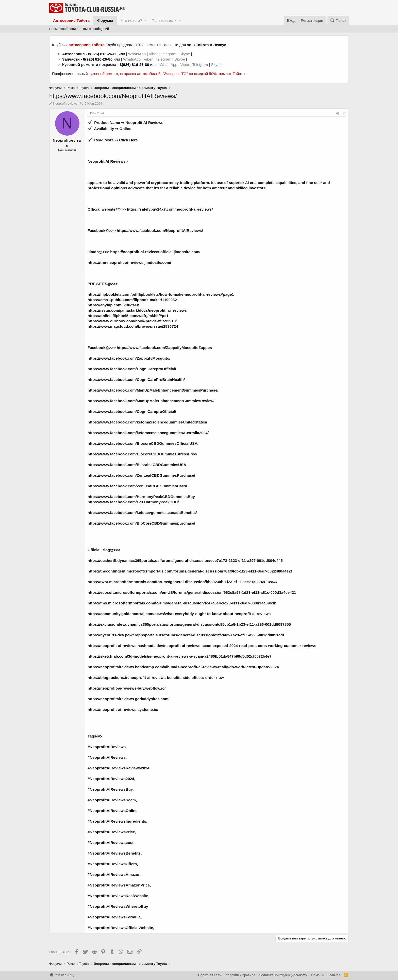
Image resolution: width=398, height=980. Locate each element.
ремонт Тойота (232, 74)
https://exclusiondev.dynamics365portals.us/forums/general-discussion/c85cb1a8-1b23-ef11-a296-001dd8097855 (189, 624)
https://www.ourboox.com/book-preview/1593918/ (132, 321)
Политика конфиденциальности (283, 975)
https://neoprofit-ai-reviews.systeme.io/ (123, 709)
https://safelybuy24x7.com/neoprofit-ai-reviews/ (170, 209)
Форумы (105, 20)
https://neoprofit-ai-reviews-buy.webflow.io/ (127, 688)
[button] (145, 20)
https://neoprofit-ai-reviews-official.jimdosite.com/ (155, 252)
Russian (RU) (62, 975)
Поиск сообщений (95, 29)
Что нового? (131, 20)
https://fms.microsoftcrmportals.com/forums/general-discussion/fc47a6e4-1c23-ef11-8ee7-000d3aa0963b (182, 603)
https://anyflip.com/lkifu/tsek (113, 305)
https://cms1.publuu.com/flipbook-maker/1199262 (132, 300)
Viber (153, 54)
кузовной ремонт (103, 74)
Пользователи (164, 20)
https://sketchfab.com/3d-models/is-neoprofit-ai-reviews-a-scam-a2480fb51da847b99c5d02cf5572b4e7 (179, 656)
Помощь (318, 975)
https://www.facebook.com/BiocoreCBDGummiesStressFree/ (142, 454)
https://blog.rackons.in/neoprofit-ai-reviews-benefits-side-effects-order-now (156, 678)
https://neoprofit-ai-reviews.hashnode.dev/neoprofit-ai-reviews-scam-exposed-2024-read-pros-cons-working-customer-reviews (202, 646)
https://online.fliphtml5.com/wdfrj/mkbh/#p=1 (128, 316)
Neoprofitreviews (65, 104)
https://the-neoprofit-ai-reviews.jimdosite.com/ (129, 262)
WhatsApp (137, 54)
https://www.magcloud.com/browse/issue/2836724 (133, 326)
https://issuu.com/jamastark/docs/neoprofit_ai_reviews (137, 310)
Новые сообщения (63, 29)
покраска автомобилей (140, 74)
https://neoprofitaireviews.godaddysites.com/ (129, 699)
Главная (334, 975)
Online (126, 129)
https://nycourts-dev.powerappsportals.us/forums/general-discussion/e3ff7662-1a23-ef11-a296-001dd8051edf (186, 635)
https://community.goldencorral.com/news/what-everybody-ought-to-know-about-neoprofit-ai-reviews (179, 614)
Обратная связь (210, 975)
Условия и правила (241, 975)
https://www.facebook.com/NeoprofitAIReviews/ (160, 230)
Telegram (169, 54)
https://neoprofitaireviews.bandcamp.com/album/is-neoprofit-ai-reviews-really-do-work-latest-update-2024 (183, 667)
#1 (344, 113)
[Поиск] (338, 20)
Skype (185, 54)
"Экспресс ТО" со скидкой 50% (189, 74)
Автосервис (73, 54)
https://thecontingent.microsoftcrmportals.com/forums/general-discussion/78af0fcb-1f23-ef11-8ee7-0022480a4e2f (190, 571)
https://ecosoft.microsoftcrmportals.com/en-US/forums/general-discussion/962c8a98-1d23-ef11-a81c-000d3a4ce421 (192, 592)
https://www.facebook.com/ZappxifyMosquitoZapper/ (164, 348)
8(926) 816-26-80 (103, 54)
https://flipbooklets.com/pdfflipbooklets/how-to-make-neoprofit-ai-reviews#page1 (161, 294)
